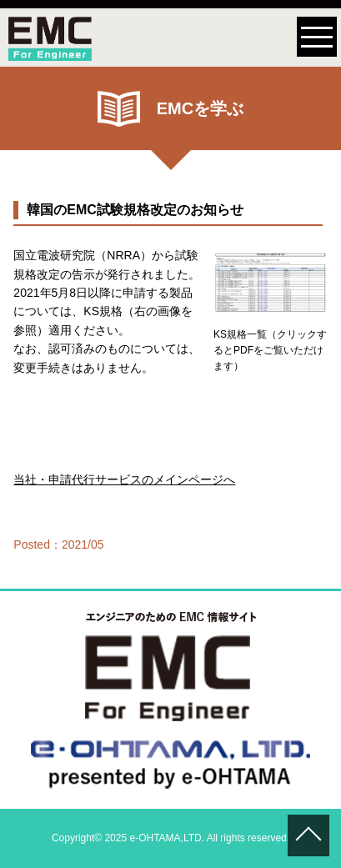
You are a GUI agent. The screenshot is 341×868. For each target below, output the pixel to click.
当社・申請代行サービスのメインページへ (124, 479)
